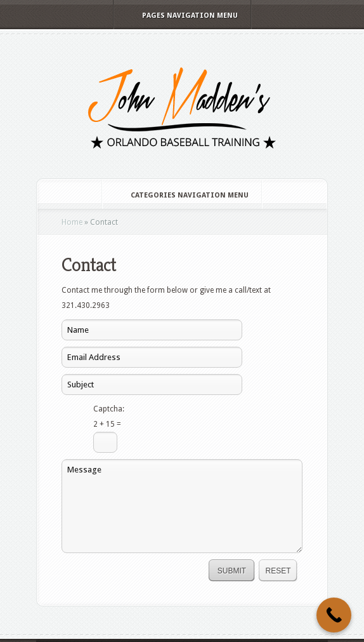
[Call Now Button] (334, 615)
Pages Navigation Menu (181, 16)
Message (182, 506)
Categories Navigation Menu (181, 195)
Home (72, 222)
